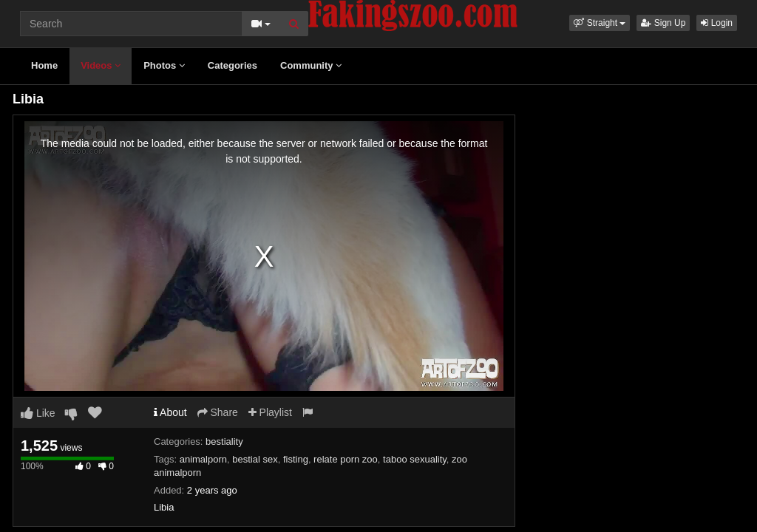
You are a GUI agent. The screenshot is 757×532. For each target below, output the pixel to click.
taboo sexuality (415, 459)
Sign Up (663, 23)
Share (218, 412)
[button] (600, 23)
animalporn (203, 459)
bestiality (224, 441)
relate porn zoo (346, 459)
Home (44, 65)
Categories (232, 65)
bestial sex (255, 459)
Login (717, 23)
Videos (101, 65)
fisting (296, 459)
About (170, 412)
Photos (164, 65)
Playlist (270, 412)
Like (38, 413)
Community (311, 65)
